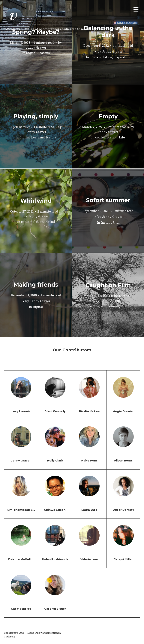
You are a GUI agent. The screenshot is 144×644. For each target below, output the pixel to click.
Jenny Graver (36, 47)
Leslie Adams (110, 301)
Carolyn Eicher (55, 609)
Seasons (44, 53)
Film (124, 306)
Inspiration (122, 57)
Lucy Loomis (21, 411)
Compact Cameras (106, 306)
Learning (38, 137)
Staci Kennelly (55, 411)
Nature (51, 137)
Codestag (9, 636)
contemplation (101, 57)
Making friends (36, 285)
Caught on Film (108, 285)
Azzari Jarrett (123, 510)
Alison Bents (123, 460)
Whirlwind (36, 201)
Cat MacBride (21, 609)
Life (122, 137)
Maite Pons (89, 460)
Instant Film (110, 222)
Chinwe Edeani (55, 510)
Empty (108, 116)
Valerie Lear (89, 559)
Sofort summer (108, 200)
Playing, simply (36, 116)
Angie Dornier (123, 411)
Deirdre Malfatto (21, 559)
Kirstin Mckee (89, 411)
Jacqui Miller (123, 559)
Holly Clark (55, 460)
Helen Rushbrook (55, 559)
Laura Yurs (89, 510)
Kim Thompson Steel (23, 510)
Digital (31, 53)
